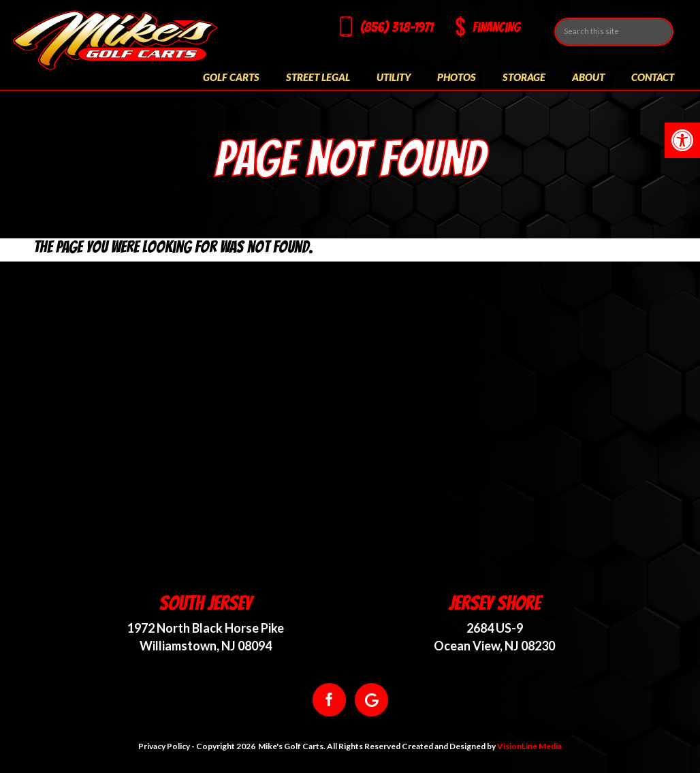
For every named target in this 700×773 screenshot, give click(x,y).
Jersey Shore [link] (495, 603)
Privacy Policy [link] (164, 746)
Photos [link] (457, 77)
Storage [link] (524, 77)
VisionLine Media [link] (529, 746)
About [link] (588, 77)
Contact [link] (653, 77)
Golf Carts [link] (231, 77)
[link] (682, 140)
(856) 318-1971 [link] (397, 27)
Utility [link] (394, 77)
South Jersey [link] (206, 603)
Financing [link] (496, 27)
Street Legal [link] (318, 77)
